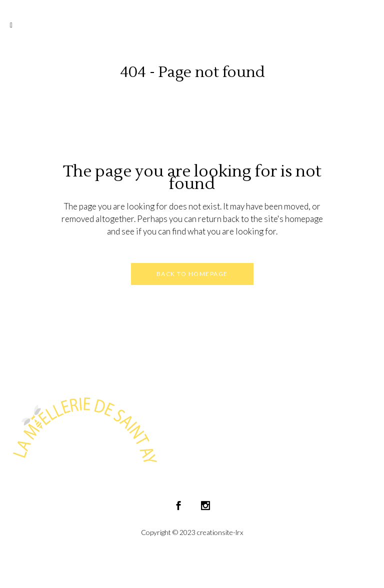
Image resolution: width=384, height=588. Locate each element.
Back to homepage (192, 274)
